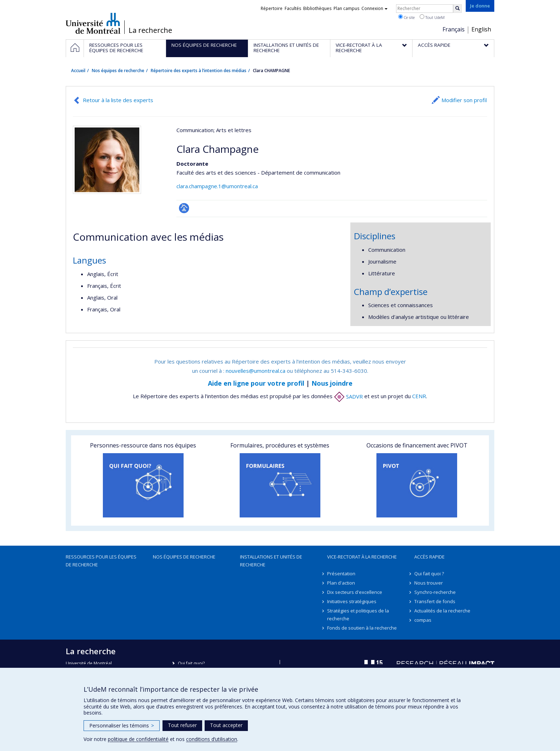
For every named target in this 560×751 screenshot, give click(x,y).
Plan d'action (341, 583)
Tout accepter (226, 725)
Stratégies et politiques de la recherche (358, 615)
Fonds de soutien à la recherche (362, 628)
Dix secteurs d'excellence (355, 592)
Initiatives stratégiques (352, 601)
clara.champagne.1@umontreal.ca (217, 186)
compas (423, 620)
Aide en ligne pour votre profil (256, 383)
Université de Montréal (93, 23)
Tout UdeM (432, 17)
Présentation (341, 574)
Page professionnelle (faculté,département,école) (184, 208)
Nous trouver (429, 583)
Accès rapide (429, 557)
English (481, 29)
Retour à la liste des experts (118, 100)
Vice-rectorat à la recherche (362, 557)
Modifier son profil (464, 100)
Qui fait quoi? (191, 663)
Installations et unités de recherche (271, 561)
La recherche (150, 30)
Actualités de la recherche (442, 611)
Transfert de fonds (435, 601)
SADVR (348, 396)
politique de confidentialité (138, 739)
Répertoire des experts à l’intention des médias (199, 71)
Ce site (406, 17)
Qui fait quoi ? (429, 574)
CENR (419, 396)
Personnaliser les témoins (122, 725)
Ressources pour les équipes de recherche (101, 561)
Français (454, 29)
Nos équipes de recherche (118, 71)
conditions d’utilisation (212, 739)
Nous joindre (332, 383)
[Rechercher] (457, 9)
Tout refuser (182, 725)
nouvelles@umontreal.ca (256, 371)
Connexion (374, 8)
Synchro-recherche (435, 592)
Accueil (78, 71)
